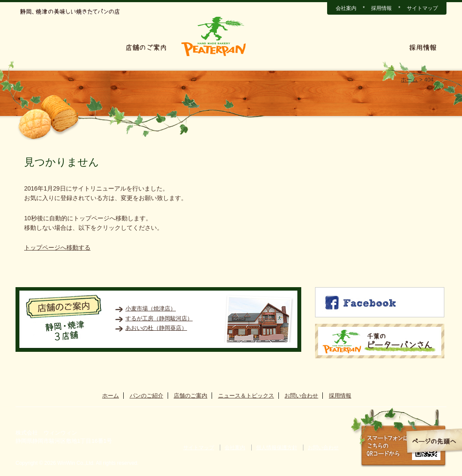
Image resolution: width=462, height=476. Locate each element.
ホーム (36, 47)
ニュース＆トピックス (294, 47)
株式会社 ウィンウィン (46, 433)
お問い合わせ (369, 47)
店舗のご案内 (146, 47)
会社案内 (346, 8)
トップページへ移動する (57, 247)
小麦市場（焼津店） (151, 308)
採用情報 (381, 8)
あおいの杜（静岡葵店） (156, 328)
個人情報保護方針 (277, 448)
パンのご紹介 (86, 47)
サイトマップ (422, 8)
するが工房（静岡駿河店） (159, 318)
